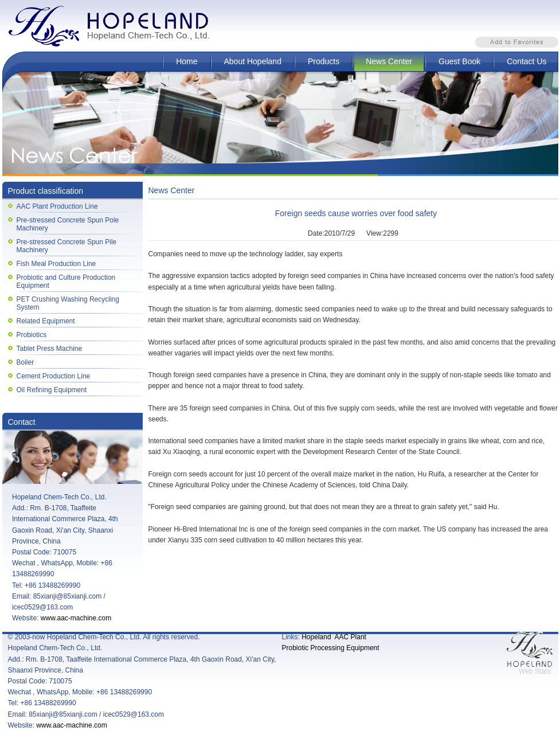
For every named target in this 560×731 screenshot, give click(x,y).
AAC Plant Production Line (57, 206)
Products (324, 61)
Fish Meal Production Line (56, 264)
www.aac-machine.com (76, 618)
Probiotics (32, 335)
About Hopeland (253, 61)
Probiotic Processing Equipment (331, 648)
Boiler (26, 362)
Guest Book (459, 61)
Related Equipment (46, 321)
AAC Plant (351, 637)
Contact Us (526, 61)
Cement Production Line (54, 376)
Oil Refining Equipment (52, 390)
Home (187, 61)
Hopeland (316, 637)
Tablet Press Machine (50, 349)
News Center (389, 61)
